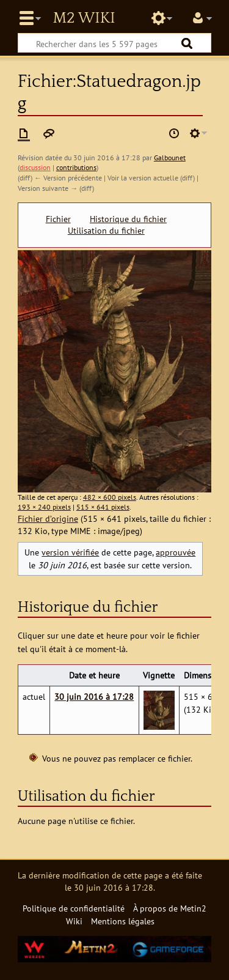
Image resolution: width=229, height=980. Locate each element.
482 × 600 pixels (110, 497)
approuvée (176, 552)
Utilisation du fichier (106, 231)
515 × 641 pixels (103, 507)
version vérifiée (70, 552)
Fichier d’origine (48, 518)
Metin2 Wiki (84, 18)
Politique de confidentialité (74, 908)
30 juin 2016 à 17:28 (94, 696)
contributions (76, 167)
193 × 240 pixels (44, 507)
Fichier (58, 219)
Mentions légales (123, 921)
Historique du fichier (128, 219)
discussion (35, 167)
